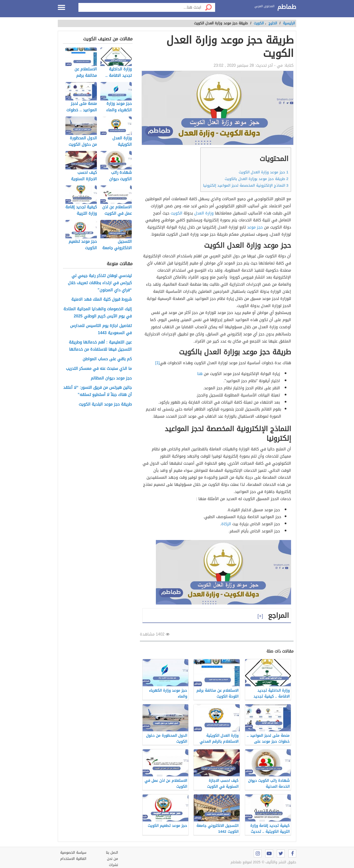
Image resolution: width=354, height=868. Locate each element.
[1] (157, 363)
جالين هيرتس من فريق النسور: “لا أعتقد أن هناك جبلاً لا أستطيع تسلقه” (97, 391)
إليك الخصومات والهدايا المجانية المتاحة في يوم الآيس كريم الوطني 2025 (98, 313)
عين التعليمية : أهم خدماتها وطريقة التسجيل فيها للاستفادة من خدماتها (100, 346)
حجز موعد (255, 227)
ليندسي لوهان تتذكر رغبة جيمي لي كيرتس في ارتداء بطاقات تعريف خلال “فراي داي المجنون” (100, 283)
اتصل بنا (112, 853)
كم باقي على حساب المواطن (107, 359)
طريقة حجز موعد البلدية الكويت (105, 404)
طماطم (287, 7)
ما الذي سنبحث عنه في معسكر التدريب (99, 369)
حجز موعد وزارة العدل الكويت (264, 172)
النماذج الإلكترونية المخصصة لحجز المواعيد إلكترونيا (246, 185)
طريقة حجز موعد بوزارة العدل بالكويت (257, 179)
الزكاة (226, 524)
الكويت (177, 213)
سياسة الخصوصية (73, 853)
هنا (200, 374)
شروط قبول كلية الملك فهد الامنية (102, 300)
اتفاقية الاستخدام (73, 859)
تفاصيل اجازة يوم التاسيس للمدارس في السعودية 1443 (101, 329)
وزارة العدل (204, 213)
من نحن (112, 859)
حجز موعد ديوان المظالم (111, 378)
